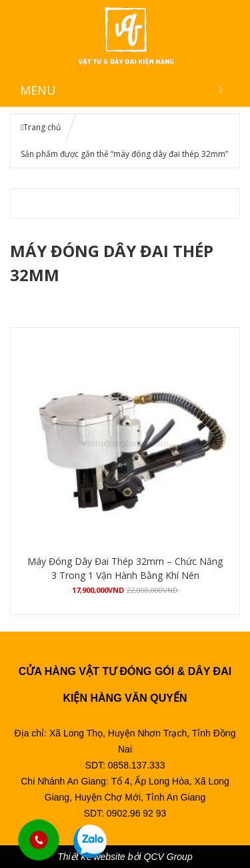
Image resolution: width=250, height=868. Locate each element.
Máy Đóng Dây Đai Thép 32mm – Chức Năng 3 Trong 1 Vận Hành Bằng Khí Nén (125, 568)
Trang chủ (42, 127)
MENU (38, 90)
